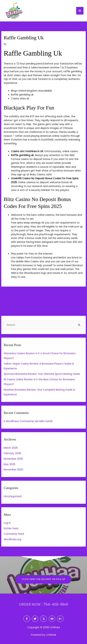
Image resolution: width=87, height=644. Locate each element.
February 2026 (12, 453)
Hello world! (46, 421)
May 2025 (9, 464)
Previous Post (11, 293)
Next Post (78, 293)
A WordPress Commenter (19, 421)
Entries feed (11, 528)
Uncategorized (13, 496)
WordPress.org (12, 539)
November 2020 (13, 470)
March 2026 (11, 448)
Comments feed (14, 534)
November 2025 (13, 459)
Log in (7, 523)
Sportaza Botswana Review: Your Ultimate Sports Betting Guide (42, 374)
